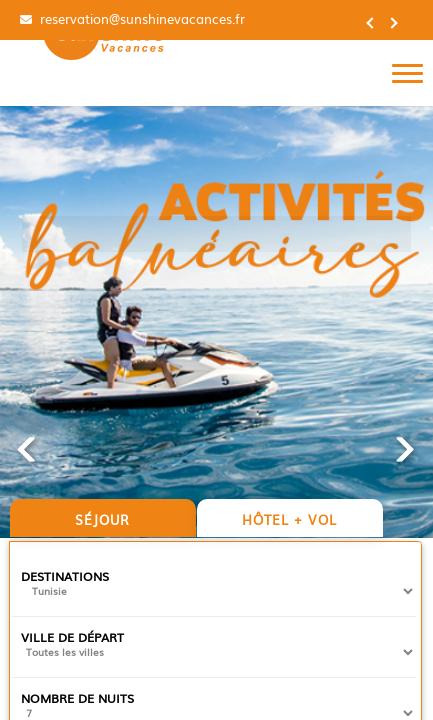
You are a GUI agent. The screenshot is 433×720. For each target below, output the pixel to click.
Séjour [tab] (102, 519)
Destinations (65, 576)
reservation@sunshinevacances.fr (140, 19)
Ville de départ (72, 637)
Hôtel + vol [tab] (289, 519)
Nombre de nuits (77, 698)
